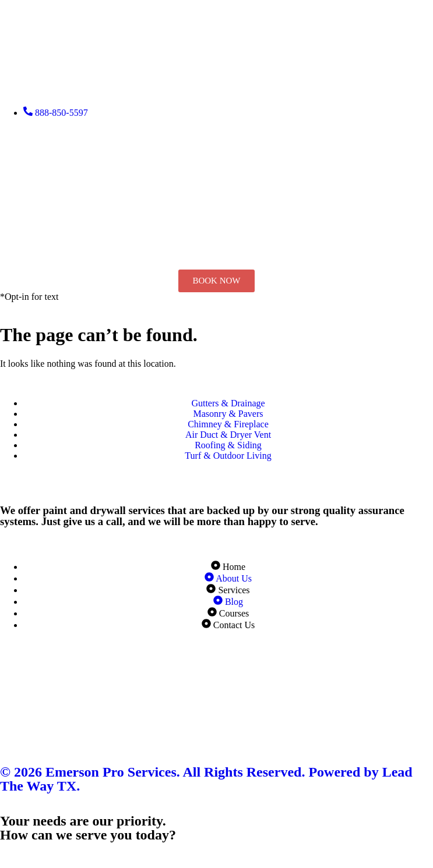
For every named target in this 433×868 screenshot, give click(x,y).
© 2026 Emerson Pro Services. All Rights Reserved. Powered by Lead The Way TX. (206, 779)
